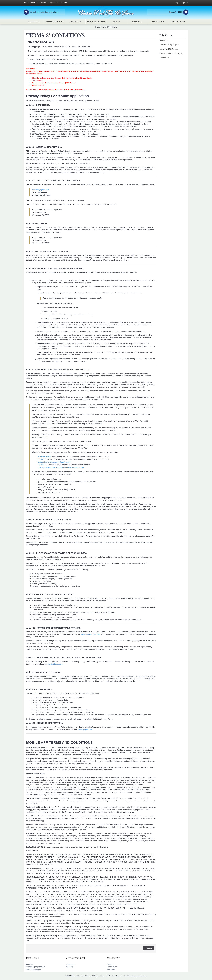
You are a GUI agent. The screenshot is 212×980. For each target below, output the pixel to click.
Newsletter (111, 970)
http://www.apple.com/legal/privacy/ (57, 462)
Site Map (70, 967)
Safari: (40, 462)
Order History (112, 967)
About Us (164, 40)
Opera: (41, 467)
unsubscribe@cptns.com (90, 634)
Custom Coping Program (170, 45)
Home (97, 27)
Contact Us (164, 58)
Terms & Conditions (109, 27)
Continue (149, 948)
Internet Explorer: (45, 457)
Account (110, 964)
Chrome (41, 465)
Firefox (40, 459)
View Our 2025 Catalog (169, 49)
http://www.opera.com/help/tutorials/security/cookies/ (64, 467)
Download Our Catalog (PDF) (172, 53)
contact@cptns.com (41, 190)
